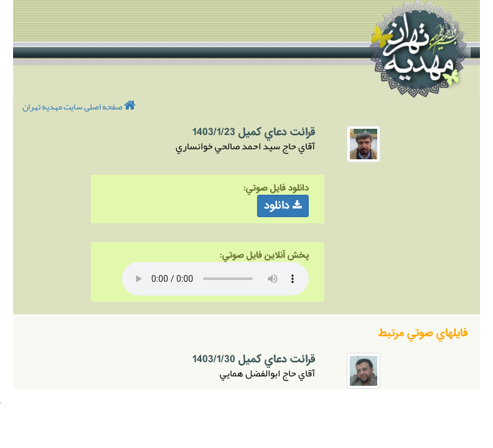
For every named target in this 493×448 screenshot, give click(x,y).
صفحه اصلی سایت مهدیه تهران (79, 106)
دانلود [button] (283, 206)
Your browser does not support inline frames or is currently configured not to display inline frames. (0, 403)
